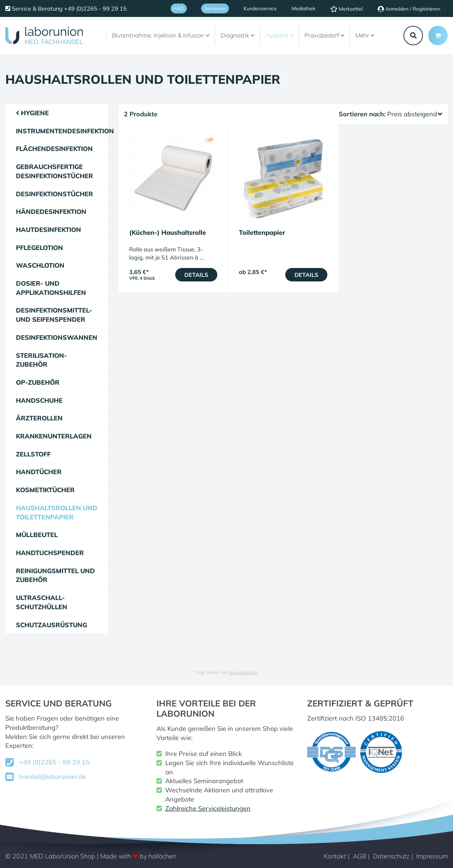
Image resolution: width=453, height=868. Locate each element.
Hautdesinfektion (48, 230)
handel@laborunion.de (53, 777)
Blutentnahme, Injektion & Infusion (161, 35)
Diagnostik (237, 35)
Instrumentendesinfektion (62, 131)
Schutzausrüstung (51, 625)
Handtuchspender (50, 553)
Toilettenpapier (262, 232)
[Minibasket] (438, 36)
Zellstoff (33, 454)
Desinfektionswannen (57, 337)
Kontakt (335, 856)
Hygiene (279, 35)
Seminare (215, 8)
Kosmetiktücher (45, 490)
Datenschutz (391, 856)
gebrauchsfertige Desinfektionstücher (55, 171)
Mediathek (303, 8)
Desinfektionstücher (55, 194)
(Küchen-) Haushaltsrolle (168, 232)
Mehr (365, 35)
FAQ (179, 8)
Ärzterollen (39, 418)
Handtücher (39, 472)
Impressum (432, 856)
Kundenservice (260, 8)
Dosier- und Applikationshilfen (51, 288)
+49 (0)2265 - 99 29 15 (54, 762)
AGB (360, 856)
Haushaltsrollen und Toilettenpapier (57, 512)
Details (196, 275)
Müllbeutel (37, 535)
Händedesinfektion (51, 212)
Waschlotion (40, 265)
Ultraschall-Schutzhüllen (42, 602)
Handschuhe (39, 400)
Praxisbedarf (324, 35)
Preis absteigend (415, 114)
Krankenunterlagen (54, 436)
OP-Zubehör (38, 382)
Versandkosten (243, 672)
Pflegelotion (39, 248)
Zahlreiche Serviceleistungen (208, 808)
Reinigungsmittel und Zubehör (55, 575)
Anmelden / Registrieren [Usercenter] (409, 9)
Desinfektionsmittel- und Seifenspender (54, 315)
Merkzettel (346, 9)
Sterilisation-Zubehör (41, 360)
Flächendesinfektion (54, 149)
